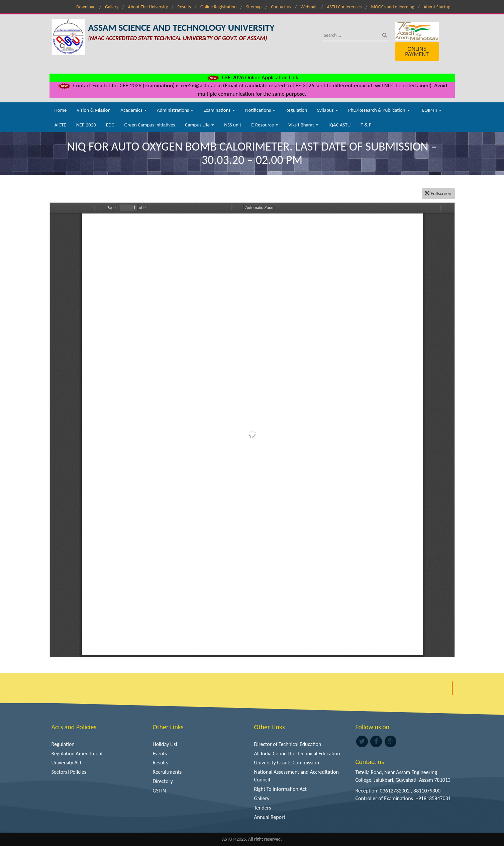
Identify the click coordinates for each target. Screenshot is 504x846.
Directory (163, 781)
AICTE (60, 125)
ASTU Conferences (344, 7)
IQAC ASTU (339, 125)
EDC (110, 125)
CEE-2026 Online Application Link (252, 77)
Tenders (263, 808)
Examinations (219, 110)
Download (86, 7)
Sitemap (254, 7)
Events (160, 754)
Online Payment (417, 52)
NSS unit (233, 125)
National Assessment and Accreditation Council (297, 776)
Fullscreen (438, 193)
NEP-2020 (86, 125)
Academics (134, 110)
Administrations (175, 110)
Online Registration (218, 7)
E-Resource (265, 125)
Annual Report (270, 817)
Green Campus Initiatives (150, 125)
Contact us (281, 7)
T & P (366, 125)
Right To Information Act (281, 789)
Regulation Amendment (77, 754)
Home (61, 110)
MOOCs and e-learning (393, 7)
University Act (67, 763)
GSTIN (160, 791)
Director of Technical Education (288, 744)
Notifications (260, 110)
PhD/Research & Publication (379, 110)
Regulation (296, 110)
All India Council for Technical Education (297, 754)
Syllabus (328, 110)
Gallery (112, 7)
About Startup (437, 7)
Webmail (309, 7)
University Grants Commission (287, 763)
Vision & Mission (93, 110)
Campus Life (199, 125)
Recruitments (167, 772)
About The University (148, 7)
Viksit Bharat (303, 125)
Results (184, 7)
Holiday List (165, 744)
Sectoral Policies (69, 772)
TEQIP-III (431, 110)
